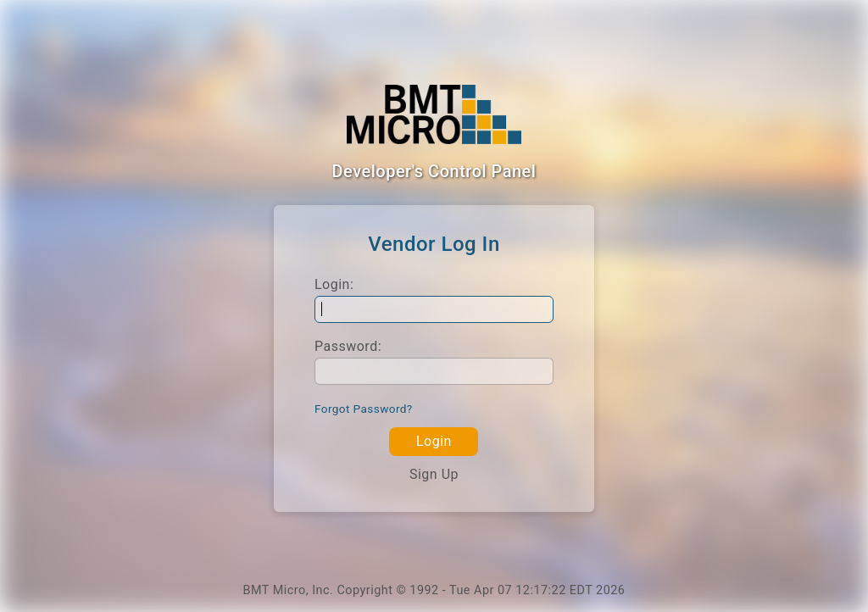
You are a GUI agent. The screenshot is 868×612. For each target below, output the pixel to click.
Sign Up (434, 474)
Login (434, 441)
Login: (334, 284)
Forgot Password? (364, 409)
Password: (348, 346)
